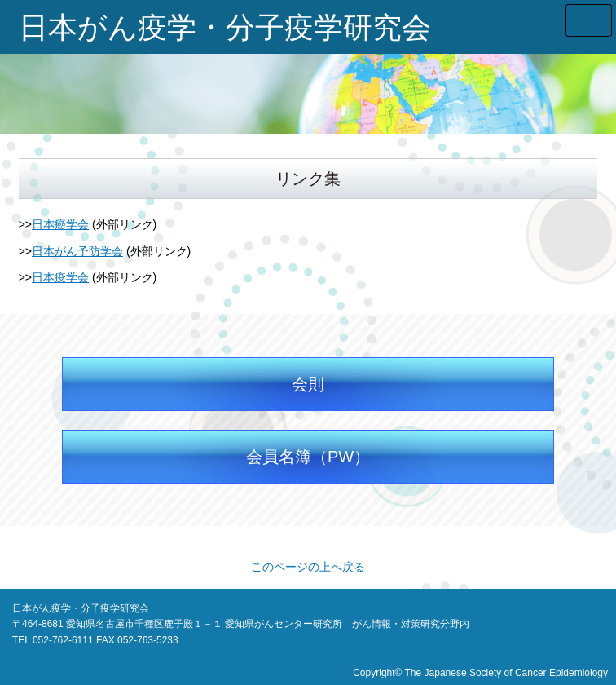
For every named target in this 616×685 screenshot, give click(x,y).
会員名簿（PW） (308, 457)
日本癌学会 (60, 224)
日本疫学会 (60, 277)
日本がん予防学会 (77, 251)
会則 (308, 384)
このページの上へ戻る (308, 567)
